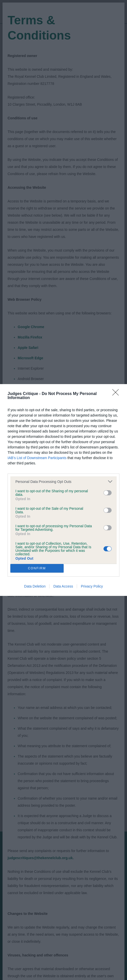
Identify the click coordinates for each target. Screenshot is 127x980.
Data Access (63, 586)
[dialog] (63, 490)
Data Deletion (35, 586)
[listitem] (63, 482)
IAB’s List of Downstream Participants (37, 458)
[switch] (108, 493)
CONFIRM (37, 568)
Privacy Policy (92, 586)
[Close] (117, 394)
